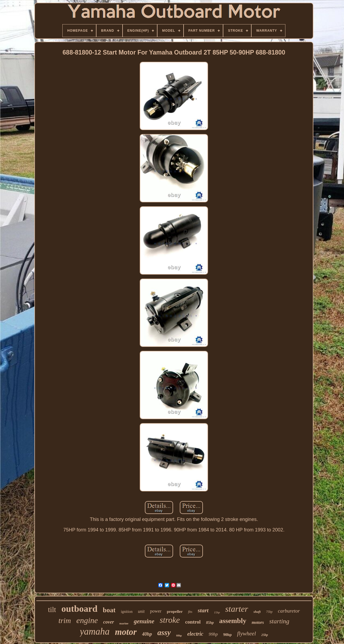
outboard (79, 609)
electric (195, 634)
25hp (265, 635)
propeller (175, 611)
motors (258, 622)
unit (141, 611)
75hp (269, 612)
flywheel (246, 634)
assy (164, 632)
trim (65, 620)
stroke (170, 620)
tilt (52, 610)
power (156, 611)
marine (124, 623)
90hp (228, 635)
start (203, 610)
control (193, 622)
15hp (217, 612)
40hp (147, 634)
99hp (213, 634)
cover (109, 622)
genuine (144, 621)
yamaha (95, 632)
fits (190, 612)
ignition (127, 612)
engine (87, 620)
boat (109, 610)
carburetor (289, 611)
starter (237, 609)
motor (126, 632)
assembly (233, 621)
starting (279, 621)
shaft (257, 612)
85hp (210, 623)
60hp (179, 636)
